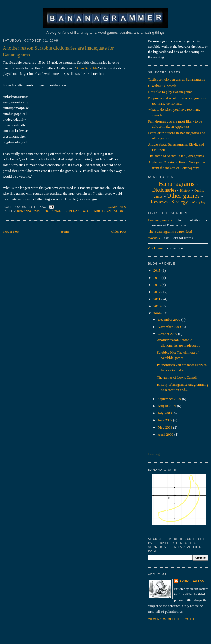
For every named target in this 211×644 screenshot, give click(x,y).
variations (116, 211)
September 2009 (170, 399)
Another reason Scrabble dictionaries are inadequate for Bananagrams (58, 51)
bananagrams (29, 211)
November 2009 (170, 327)
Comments (117, 207)
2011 (157, 299)
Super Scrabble (87, 68)
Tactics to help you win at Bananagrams (176, 79)
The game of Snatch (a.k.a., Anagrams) (176, 156)
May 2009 (166, 427)
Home (65, 232)
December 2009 (170, 320)
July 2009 (165, 413)
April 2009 (166, 434)
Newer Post (11, 232)
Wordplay (199, 202)
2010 (157, 306)
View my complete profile (172, 619)
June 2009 (166, 420)
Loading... (155, 454)
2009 (157, 313)
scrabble (96, 211)
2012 (157, 292)
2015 (157, 270)
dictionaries (55, 211)
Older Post (119, 232)
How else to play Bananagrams (170, 92)
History (185, 190)
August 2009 (167, 406)
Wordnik (154, 238)
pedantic (77, 211)
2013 (157, 285)
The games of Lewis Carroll (177, 377)
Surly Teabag (192, 581)
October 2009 (168, 334)
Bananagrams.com (161, 220)
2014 (157, 278)
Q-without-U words (162, 86)
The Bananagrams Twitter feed (170, 232)
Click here (155, 248)
